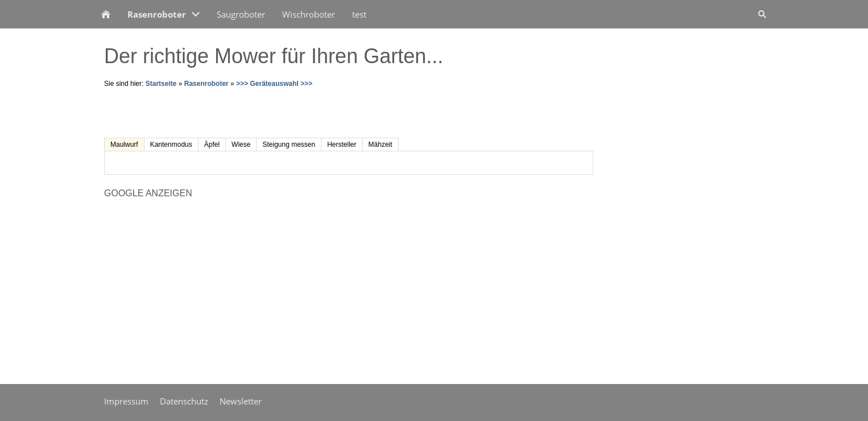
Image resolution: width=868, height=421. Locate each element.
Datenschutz (184, 401)
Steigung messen (289, 145)
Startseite (161, 84)
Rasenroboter (206, 84)
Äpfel (212, 145)
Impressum (126, 401)
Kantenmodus (171, 145)
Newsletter (241, 401)
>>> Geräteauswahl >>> (274, 84)
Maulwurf (124, 145)
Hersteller (342, 145)
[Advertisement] (237, 112)
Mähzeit (381, 145)
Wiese (241, 145)
